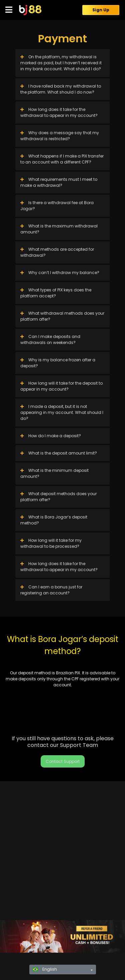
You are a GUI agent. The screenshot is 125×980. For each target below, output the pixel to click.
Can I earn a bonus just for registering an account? (51, 590)
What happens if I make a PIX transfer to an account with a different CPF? (62, 159)
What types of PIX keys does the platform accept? (56, 293)
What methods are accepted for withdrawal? (57, 252)
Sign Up (101, 10)
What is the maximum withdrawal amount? (59, 229)
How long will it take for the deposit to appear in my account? (61, 386)
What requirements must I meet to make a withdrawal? (59, 182)
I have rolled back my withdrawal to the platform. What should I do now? (61, 89)
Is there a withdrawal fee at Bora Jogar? (57, 206)
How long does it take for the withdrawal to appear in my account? (59, 112)
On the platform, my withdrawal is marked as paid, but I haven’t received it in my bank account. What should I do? (61, 63)
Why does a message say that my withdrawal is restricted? (60, 136)
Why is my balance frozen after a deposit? (58, 363)
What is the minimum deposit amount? (54, 473)
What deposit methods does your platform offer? (58, 497)
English (45, 969)
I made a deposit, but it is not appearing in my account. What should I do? (62, 412)
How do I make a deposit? (51, 436)
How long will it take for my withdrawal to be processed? (51, 543)
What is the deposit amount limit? (59, 453)
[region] (62, 936)
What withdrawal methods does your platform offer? (62, 316)
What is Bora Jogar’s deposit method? (54, 520)
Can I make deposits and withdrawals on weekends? (50, 339)
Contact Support (63, 761)
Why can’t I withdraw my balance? (60, 273)
